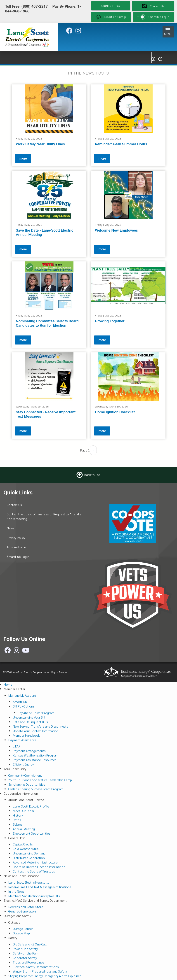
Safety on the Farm (26, 953)
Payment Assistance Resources (35, 760)
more (23, 158)
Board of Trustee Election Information (39, 867)
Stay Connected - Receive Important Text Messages (46, 414)
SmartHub (20, 702)
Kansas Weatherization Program (36, 755)
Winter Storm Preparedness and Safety (40, 971)
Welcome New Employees (116, 230)
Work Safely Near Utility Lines (40, 144)
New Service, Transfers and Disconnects (40, 726)
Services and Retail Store (26, 907)
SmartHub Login (18, 556)
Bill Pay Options (24, 706)
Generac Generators (22, 911)
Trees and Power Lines (29, 962)
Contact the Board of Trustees (34, 871)
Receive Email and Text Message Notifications (40, 887)
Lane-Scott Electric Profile (31, 806)
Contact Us (14, 505)
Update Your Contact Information (36, 731)
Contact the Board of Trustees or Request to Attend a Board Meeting (44, 516)
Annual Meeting (24, 829)
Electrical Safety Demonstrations (36, 967)
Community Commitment (25, 775)
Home (8, 684)
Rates (17, 820)
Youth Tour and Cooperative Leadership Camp (40, 780)
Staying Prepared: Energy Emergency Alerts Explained (45, 976)
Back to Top (92, 475)
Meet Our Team (23, 811)
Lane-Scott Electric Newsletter (29, 882)
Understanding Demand (29, 853)
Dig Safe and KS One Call (30, 944)
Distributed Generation (29, 858)
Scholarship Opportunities (27, 784)
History (18, 815)
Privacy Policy (16, 538)
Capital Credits (23, 844)
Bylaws (18, 824)
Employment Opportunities (32, 833)
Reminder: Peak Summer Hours (121, 144)
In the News (16, 891)
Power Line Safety (25, 949)
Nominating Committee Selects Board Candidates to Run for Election (47, 323)
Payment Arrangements (29, 751)
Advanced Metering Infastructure (35, 862)
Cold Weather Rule (26, 849)
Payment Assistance (22, 740)
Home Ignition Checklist (115, 412)
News (11, 528)
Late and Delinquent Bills (30, 722)
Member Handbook (26, 735)
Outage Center (23, 929)
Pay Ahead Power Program (36, 713)
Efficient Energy (23, 764)
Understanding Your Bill (29, 717)
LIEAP (17, 746)
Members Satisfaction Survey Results (34, 896)
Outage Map (21, 933)
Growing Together (110, 321)
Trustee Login (16, 547)
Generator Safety (25, 958)
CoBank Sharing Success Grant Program (36, 789)
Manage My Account (22, 695)
